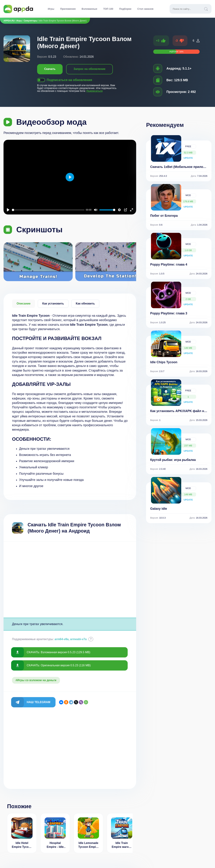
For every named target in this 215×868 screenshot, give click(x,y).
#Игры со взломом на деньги (36, 680)
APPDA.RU (9, 21)
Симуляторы (30, 21)
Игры (51, 9)
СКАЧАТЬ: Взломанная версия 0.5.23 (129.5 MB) (59, 652)
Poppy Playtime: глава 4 (169, 265)
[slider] (48, 210)
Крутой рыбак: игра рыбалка (173, 460)
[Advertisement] (70, 580)
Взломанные (89, 9)
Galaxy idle (159, 509)
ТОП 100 (108, 9)
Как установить (53, 304)
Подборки (125, 9)
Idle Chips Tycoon (164, 362)
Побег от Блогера (164, 216)
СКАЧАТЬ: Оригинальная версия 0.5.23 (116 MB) (59, 665)
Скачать (50, 69)
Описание (24, 304)
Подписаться (95, 91)
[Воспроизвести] (8, 210)
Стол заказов (145, 9)
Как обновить (85, 304)
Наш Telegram (38, 702)
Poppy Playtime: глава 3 (169, 313)
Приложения (68, 9)
